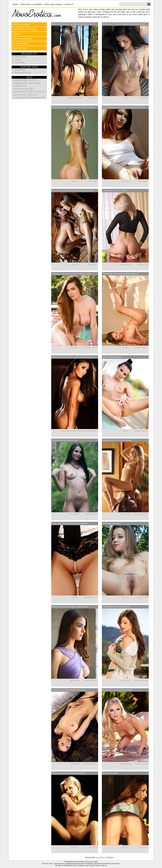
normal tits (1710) (23, 92)
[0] (93, 857)
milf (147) (33, 95)
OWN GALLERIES (21, 25)
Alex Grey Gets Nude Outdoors (118, 690)
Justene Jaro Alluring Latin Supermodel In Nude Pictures (75, 357)
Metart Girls (20, 57)
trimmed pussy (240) (23, 89)
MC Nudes (20, 62)
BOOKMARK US (20, 44)
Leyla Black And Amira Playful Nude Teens (73, 191)
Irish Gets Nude (110, 773)
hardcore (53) (20, 95)
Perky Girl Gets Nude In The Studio (69, 773)
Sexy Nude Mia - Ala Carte (115, 191)
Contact (69, 4)
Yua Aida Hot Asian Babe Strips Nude (69, 690)
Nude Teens (20, 70)
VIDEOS (16, 34)
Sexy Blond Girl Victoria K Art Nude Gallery (74, 107)
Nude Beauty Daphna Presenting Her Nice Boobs (125, 24)
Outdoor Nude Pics (112, 523)
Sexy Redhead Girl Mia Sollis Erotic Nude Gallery (126, 107)
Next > (112, 857)
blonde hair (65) (37, 97)
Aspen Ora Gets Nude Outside (116, 607)
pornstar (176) (20, 86)
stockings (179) (21, 97)
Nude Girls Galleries (31, 4)
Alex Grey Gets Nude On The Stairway (70, 523)
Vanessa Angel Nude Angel (65, 440)
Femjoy (18, 60)
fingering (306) (20, 83)
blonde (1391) (20, 80)
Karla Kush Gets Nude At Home (117, 440)
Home (15, 4)
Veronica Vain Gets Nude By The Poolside (72, 274)
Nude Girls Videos (53, 4)
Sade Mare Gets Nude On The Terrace (120, 274)
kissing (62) (40, 91)
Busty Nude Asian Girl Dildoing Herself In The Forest (75, 24)
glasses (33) (35, 83)
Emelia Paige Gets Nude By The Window (70, 607)
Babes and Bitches (23, 73)
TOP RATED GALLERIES (25, 29)
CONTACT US (19, 48)
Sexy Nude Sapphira (112, 357)
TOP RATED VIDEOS (23, 39)
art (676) (33, 80)
